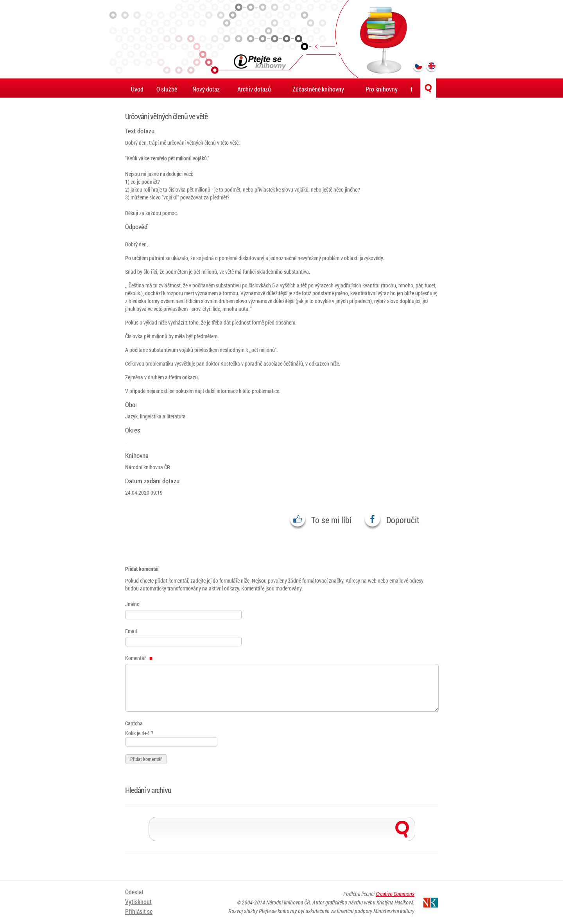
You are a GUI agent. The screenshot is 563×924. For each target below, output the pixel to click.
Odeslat (134, 892)
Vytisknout (138, 902)
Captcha (134, 723)
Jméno (132, 604)
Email (131, 631)
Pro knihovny (382, 89)
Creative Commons (395, 894)
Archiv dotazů (254, 89)
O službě (167, 89)
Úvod (137, 89)
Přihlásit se (139, 911)
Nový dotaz (206, 89)
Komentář (139, 658)
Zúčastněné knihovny (318, 89)
